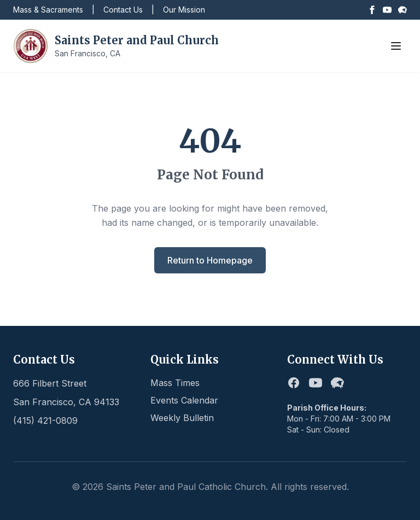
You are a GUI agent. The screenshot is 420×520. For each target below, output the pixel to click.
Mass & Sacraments (48, 10)
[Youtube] (387, 10)
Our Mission (184, 10)
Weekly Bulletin (182, 418)
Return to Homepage (210, 260)
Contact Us (123, 10)
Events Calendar (184, 400)
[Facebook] (372, 10)
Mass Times (175, 383)
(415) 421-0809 (45, 420)
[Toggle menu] (396, 46)
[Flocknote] (402, 10)
